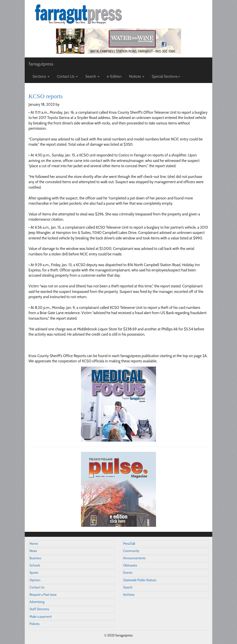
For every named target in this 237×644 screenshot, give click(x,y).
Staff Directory (39, 609)
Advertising (37, 602)
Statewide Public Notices (140, 580)
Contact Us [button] (67, 76)
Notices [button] (137, 76)
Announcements (134, 558)
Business (35, 558)
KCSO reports (46, 96)
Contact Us (37, 587)
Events (128, 573)
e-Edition (114, 76)
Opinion (35, 580)
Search (128, 587)
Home (34, 544)
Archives (129, 595)
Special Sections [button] (166, 76)
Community (131, 551)
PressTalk (129, 544)
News (33, 551)
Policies (34, 624)
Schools (35, 565)
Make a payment (41, 617)
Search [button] (92, 76)
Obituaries (130, 565)
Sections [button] (41, 76)
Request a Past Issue (43, 595)
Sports (34, 573)
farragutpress (41, 64)
